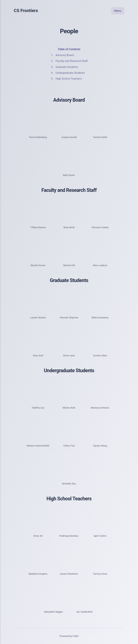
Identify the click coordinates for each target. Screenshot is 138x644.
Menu (118, 11)
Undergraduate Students (70, 73)
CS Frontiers (26, 11)
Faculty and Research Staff (72, 61)
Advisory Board (65, 55)
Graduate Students (67, 67)
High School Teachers (69, 79)
